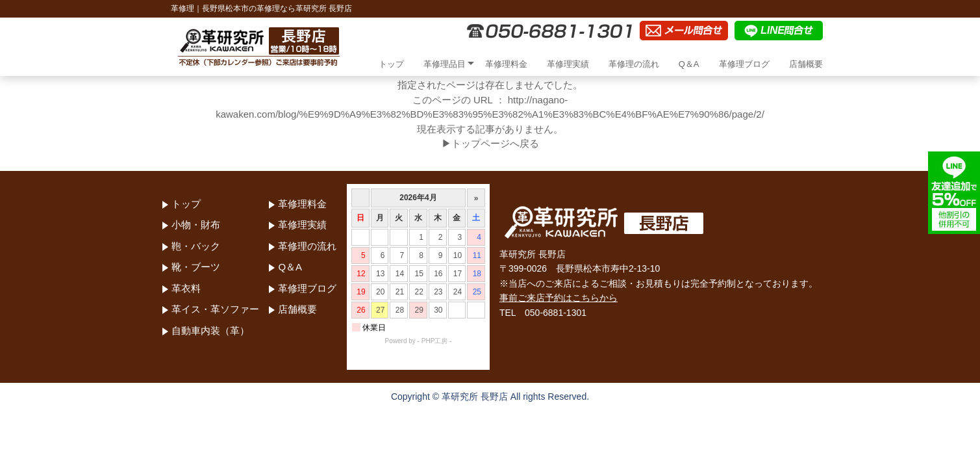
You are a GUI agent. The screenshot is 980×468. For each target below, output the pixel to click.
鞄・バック (196, 246)
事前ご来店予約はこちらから (559, 298)
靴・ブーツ (196, 267)
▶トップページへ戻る (490, 143)
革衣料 (186, 288)
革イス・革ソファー (215, 309)
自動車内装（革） (210, 331)
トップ (391, 64)
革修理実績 (568, 64)
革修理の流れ (634, 64)
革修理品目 (445, 64)
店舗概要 (806, 64)
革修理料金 (506, 64)
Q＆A (689, 64)
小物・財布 (196, 225)
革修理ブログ (744, 64)
